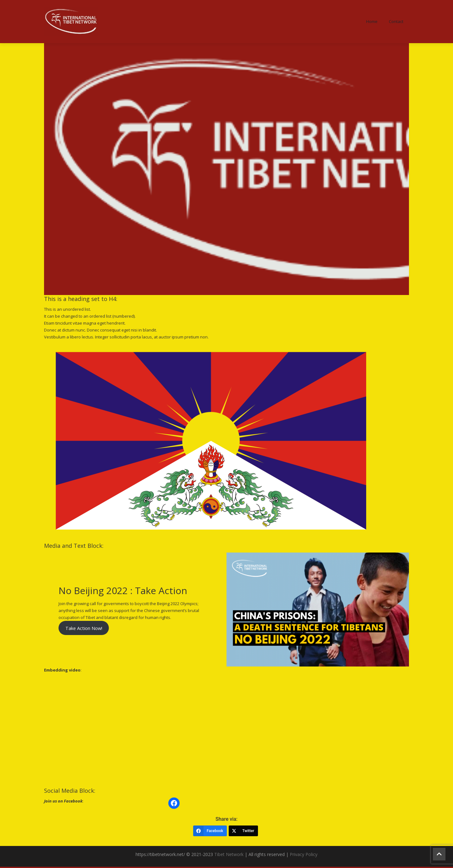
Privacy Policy (304, 856)
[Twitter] (243, 832)
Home (372, 22)
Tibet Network (229, 856)
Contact (396, 22)
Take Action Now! (84, 629)
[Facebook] (210, 832)
